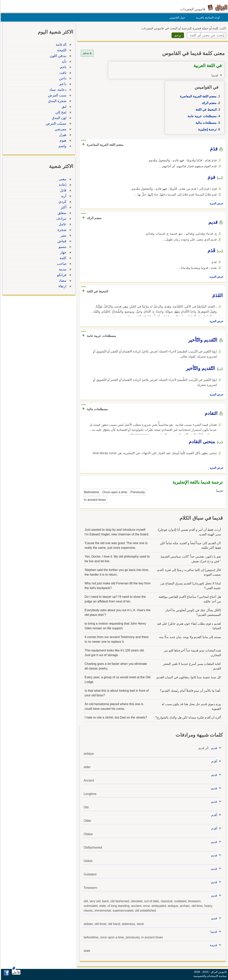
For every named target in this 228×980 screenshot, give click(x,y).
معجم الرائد (208, 103)
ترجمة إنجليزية (206, 129)
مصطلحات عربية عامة (201, 116)
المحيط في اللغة (205, 110)
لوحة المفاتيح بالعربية (207, 17)
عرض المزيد (216, 203)
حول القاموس (176, 17)
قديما (213, 932)
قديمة (212, 945)
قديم (213, 748)
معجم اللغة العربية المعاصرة (197, 96)
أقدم (213, 761)
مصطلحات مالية (205, 123)
